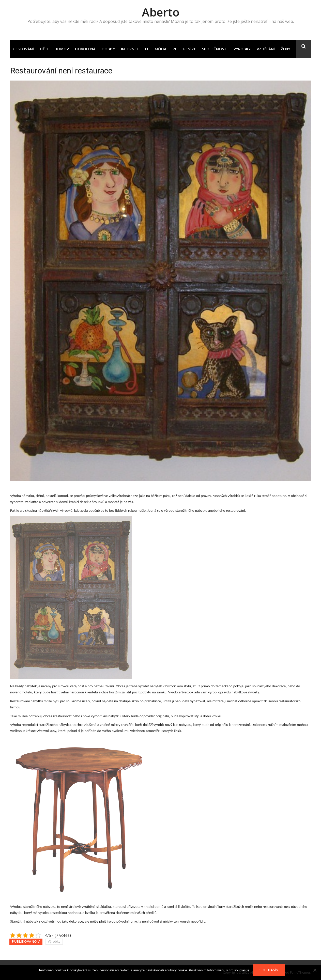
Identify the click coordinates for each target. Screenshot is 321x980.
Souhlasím (269, 970)
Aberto (161, 12)
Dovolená (85, 49)
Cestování (24, 49)
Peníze (190, 49)
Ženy (286, 49)
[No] (315, 970)
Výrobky (242, 49)
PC (175, 49)
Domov (62, 49)
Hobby (108, 49)
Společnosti (215, 49)
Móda (161, 49)
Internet (130, 49)
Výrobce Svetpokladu (184, 692)
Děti (44, 49)
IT (147, 49)
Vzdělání (266, 49)
